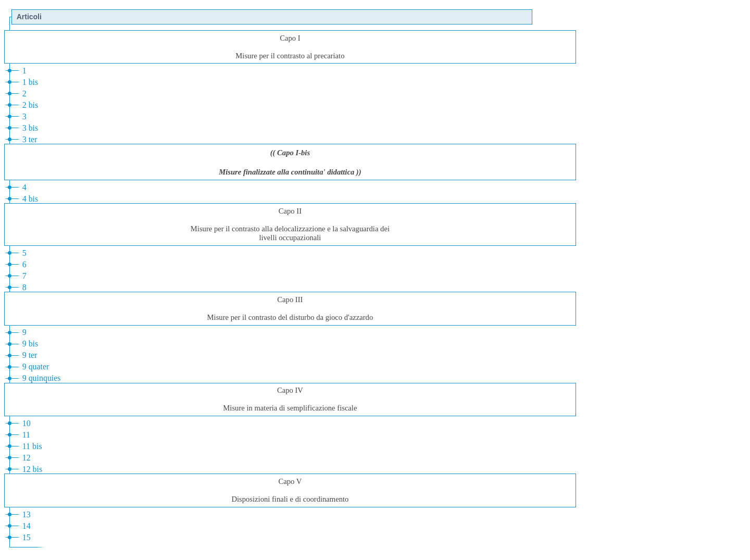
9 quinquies (42, 378)
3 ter (30, 139)
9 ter (30, 355)
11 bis (32, 446)
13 (27, 514)
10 (27, 423)
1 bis (30, 82)
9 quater (36, 366)
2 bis (30, 105)
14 (27, 526)
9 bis (30, 344)
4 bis (30, 199)
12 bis (32, 469)
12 (27, 458)
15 (27, 537)
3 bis (30, 128)
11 (26, 435)
